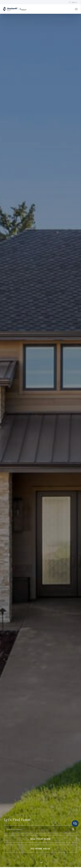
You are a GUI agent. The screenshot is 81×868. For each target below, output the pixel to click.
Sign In (73, 2)
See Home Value (41, 849)
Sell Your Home (41, 839)
